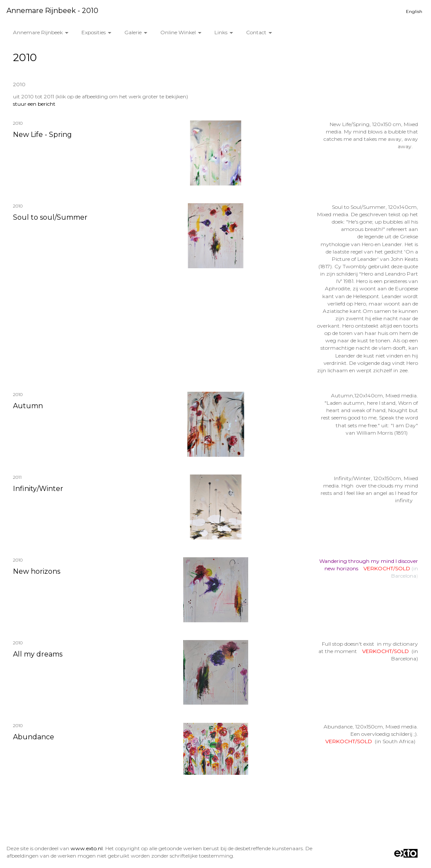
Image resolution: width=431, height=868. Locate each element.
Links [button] (224, 32)
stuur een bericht (34, 104)
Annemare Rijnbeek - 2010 (52, 11)
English (414, 11)
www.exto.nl (87, 848)
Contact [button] (259, 32)
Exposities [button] (96, 32)
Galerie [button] (136, 32)
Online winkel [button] (181, 32)
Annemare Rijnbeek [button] (41, 32)
